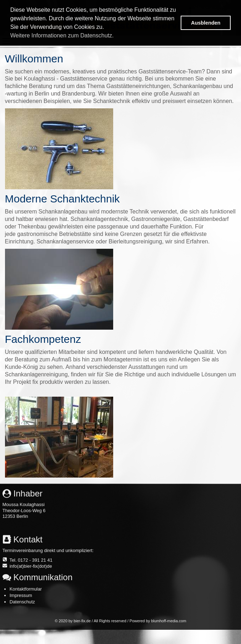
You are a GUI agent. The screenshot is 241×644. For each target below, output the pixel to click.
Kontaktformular (26, 589)
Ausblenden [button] (206, 23)
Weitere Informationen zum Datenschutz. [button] (62, 35)
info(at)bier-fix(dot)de (31, 566)
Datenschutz (22, 602)
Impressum (21, 595)
